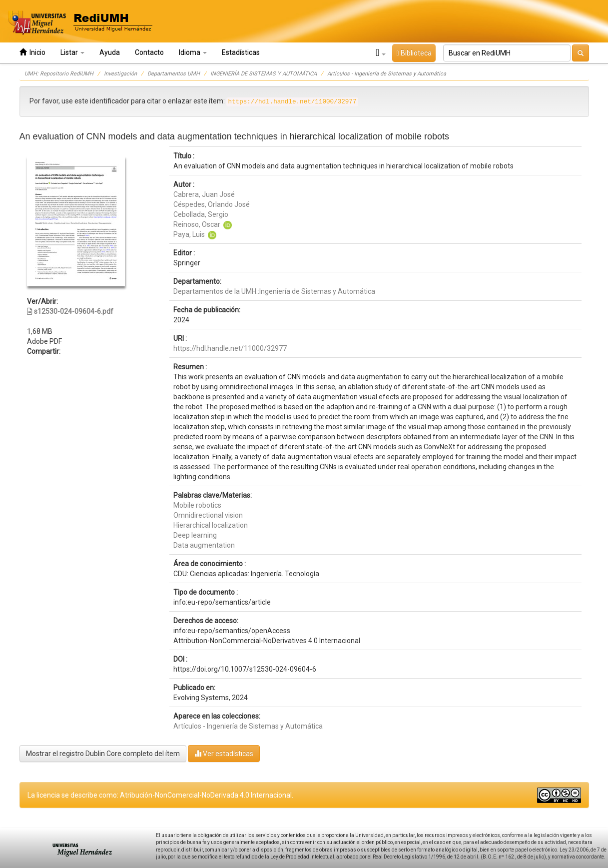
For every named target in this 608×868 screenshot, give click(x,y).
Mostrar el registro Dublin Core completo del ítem (103, 754)
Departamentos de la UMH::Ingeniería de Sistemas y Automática (274, 291)
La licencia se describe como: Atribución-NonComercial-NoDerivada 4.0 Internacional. (160, 795)
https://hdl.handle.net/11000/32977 (230, 348)
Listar (72, 52)
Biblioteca (414, 53)
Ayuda (110, 52)
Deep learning (195, 535)
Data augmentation (204, 545)
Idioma (193, 52)
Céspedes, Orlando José (212, 204)
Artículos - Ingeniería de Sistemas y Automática (387, 74)
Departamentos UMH (174, 74)
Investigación (120, 74)
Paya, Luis (189, 234)
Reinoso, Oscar (197, 224)
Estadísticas (241, 52)
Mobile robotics (197, 505)
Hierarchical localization (211, 525)
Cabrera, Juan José (204, 194)
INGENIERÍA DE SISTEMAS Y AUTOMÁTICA (264, 74)
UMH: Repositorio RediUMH (59, 74)
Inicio (32, 52)
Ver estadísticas (224, 753)
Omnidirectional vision (208, 515)
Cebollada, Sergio (201, 214)
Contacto (149, 52)
